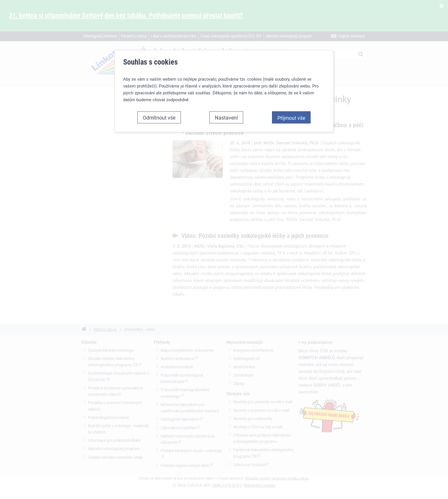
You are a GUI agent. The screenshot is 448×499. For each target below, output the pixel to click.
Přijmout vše (291, 116)
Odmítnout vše (159, 116)
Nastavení (226, 116)
